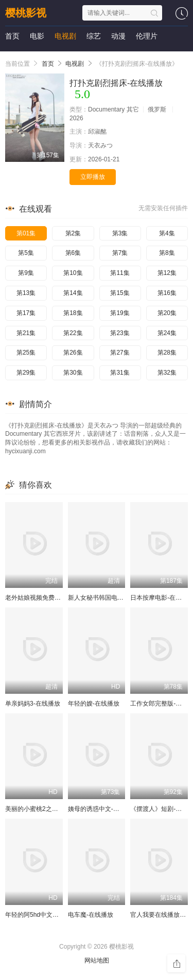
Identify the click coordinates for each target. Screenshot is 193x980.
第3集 (120, 233)
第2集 (73, 233)
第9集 (26, 273)
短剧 (12, 57)
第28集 (167, 353)
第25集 (26, 353)
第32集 (167, 373)
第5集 (26, 253)
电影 (37, 36)
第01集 (26, 233)
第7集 (120, 253)
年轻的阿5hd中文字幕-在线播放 (48, 915)
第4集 (167, 233)
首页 (12, 36)
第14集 (73, 293)
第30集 (73, 373)
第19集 (120, 313)
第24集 (167, 333)
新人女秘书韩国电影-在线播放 (109, 598)
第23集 (120, 333)
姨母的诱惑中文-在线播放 (103, 809)
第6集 (73, 253)
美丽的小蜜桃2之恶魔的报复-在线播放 (57, 809)
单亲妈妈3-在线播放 (33, 704)
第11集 (120, 273)
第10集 (73, 273)
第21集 (26, 333)
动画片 (41, 57)
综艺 (94, 36)
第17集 (26, 313)
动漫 (118, 36)
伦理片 (147, 36)
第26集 (73, 353)
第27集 (120, 353)
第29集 (26, 373)
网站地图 (97, 960)
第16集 (167, 293)
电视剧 (65, 36)
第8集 (167, 253)
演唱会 (73, 57)
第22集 (73, 333)
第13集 (26, 293)
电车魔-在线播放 (91, 915)
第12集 (167, 273)
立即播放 (93, 177)
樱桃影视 (26, 13)
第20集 (167, 313)
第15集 (120, 293)
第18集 (73, 313)
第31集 (120, 373)
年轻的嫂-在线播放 (94, 704)
